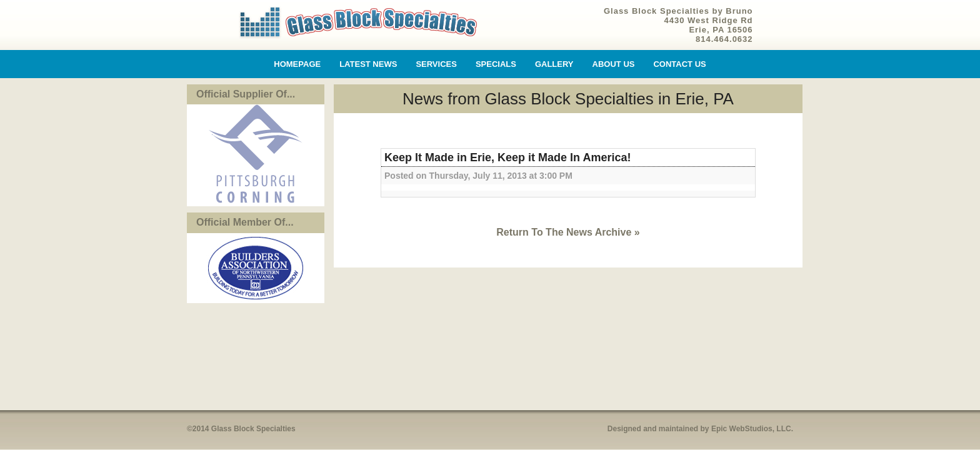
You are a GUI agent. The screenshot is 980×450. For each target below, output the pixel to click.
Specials (496, 64)
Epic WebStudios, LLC (751, 429)
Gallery (554, 64)
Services (436, 64)
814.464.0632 (724, 39)
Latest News (368, 64)
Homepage (297, 64)
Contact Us (679, 64)
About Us (614, 64)
